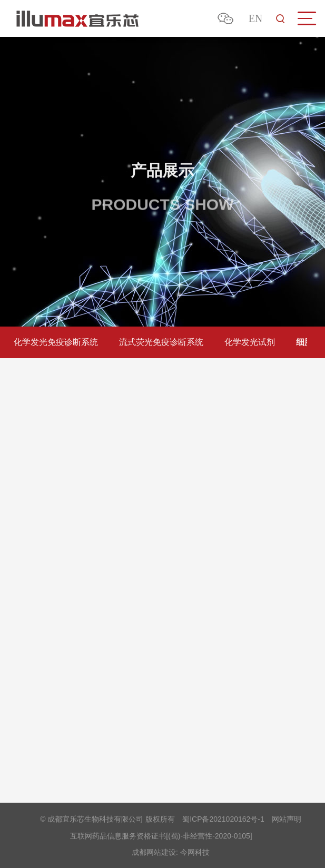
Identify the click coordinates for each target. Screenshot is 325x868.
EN (256, 18)
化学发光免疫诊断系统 (54, 342)
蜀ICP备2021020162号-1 (223, 819)
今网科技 (195, 852)
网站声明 (287, 819)
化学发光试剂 (248, 342)
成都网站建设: (155, 852)
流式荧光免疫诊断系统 (160, 342)
